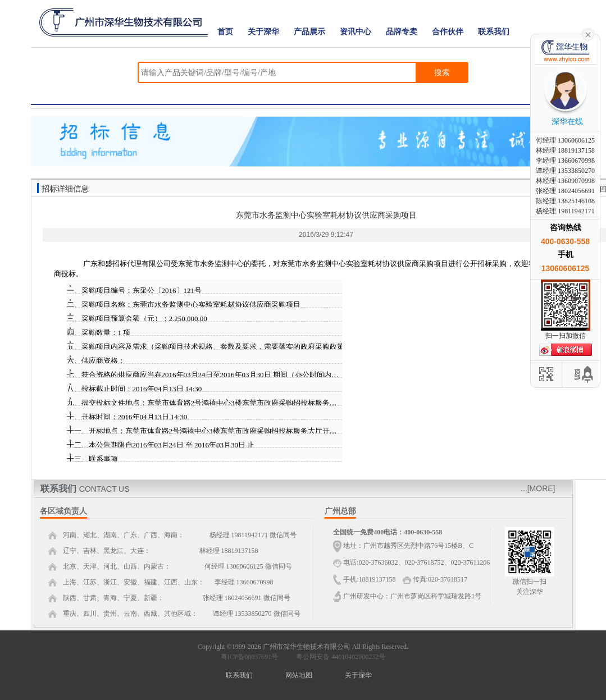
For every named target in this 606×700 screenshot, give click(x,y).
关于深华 (263, 32)
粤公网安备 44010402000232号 (338, 657)
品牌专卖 (402, 32)
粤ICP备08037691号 (250, 657)
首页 (225, 32)
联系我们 (494, 32)
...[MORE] (538, 488)
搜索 (442, 72)
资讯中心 (356, 32)
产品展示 (309, 32)
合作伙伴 (448, 32)
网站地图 (299, 675)
